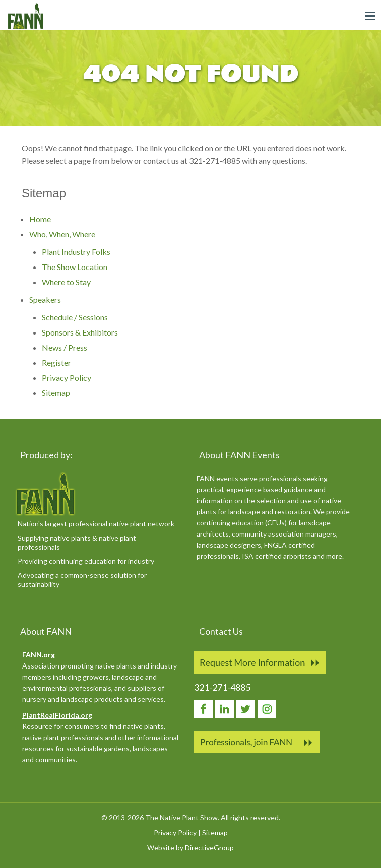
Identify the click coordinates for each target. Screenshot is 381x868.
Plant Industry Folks (76, 252)
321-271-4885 (222, 687)
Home (40, 219)
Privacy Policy (67, 378)
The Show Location (75, 267)
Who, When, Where (62, 234)
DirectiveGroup (209, 848)
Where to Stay (66, 282)
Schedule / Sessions (75, 317)
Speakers (45, 299)
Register (56, 362)
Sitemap (56, 393)
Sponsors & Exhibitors (80, 332)
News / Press (65, 347)
